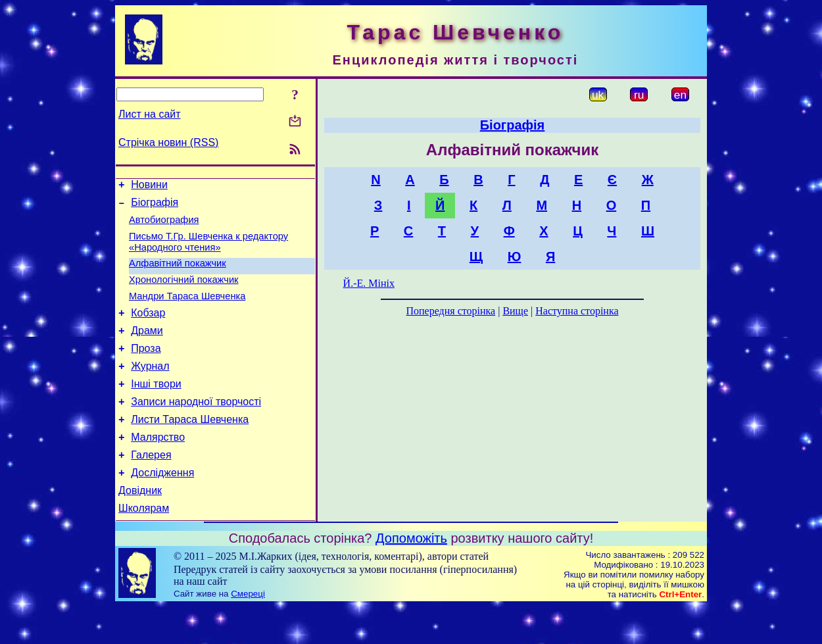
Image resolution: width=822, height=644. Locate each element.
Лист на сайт (150, 114)
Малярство (158, 467)
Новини (149, 186)
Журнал (150, 388)
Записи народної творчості (196, 427)
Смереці (248, 631)
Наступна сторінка (577, 311)
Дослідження (162, 506)
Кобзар (148, 329)
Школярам (144, 546)
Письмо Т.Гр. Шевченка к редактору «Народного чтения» (208, 250)
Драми (147, 348)
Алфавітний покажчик (178, 273)
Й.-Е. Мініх (369, 283)
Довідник (140, 526)
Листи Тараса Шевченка (190, 447)
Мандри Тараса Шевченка (187, 310)
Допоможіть (411, 576)
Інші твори (156, 408)
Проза (146, 368)
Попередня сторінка (450, 311)
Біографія (155, 206)
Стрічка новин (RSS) (168, 142)
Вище (515, 311)
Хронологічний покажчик (184, 291)
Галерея (151, 486)
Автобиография (164, 226)
